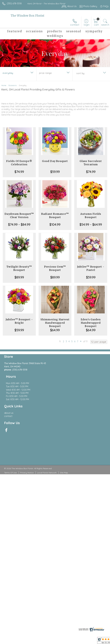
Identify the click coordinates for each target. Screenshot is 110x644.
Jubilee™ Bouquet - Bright (19, 321)
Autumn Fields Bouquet (91, 216)
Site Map (64, 443)
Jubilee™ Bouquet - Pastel (91, 268)
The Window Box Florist (28, 16)
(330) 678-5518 (14, 3)
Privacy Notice (27, 443)
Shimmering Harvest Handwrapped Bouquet (55, 323)
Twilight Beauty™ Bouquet (19, 268)
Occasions (12, 85)
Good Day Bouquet (55, 161)
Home (4, 85)
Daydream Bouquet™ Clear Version (19, 216)
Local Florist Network (47, 443)
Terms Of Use (10, 443)
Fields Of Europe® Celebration (19, 163)
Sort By (80, 73)
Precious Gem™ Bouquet (55, 268)
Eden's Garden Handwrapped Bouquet (91, 323)
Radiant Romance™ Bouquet (55, 216)
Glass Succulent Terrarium (91, 163)
